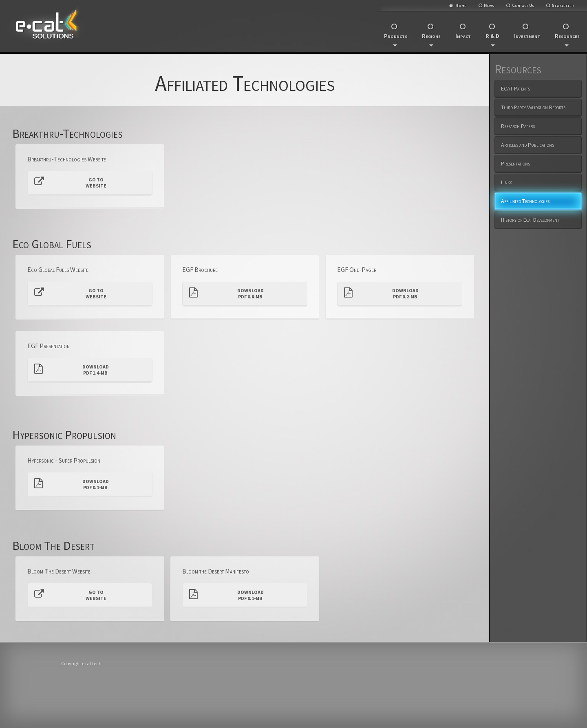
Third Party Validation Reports (533, 107)
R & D (492, 39)
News (489, 5)
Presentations (515, 163)
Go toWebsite (71, 183)
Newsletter (563, 5)
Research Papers (518, 126)
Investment (527, 36)
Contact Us (523, 5)
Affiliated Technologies (525, 201)
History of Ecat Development (530, 220)
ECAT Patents (515, 88)
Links (506, 182)
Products (396, 39)
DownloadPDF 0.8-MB (226, 293)
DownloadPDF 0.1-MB (72, 484)
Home (461, 5)
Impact (463, 36)
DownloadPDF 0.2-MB (381, 293)
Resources (567, 39)
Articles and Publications (527, 145)
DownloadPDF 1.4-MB (72, 370)
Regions (431, 39)
